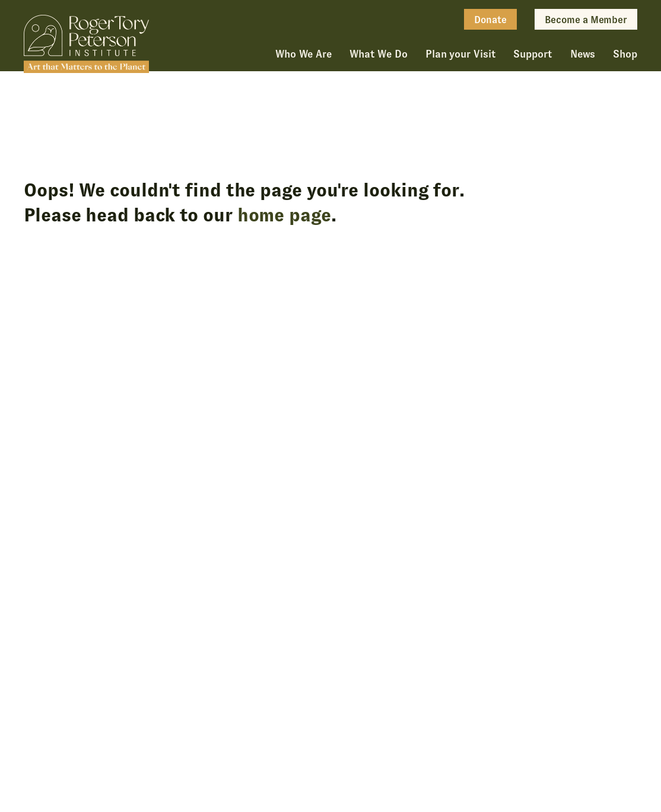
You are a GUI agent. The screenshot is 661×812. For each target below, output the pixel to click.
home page (284, 215)
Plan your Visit (461, 54)
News (583, 54)
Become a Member (586, 20)
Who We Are (304, 54)
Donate (490, 20)
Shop (625, 54)
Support (533, 54)
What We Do (379, 54)
